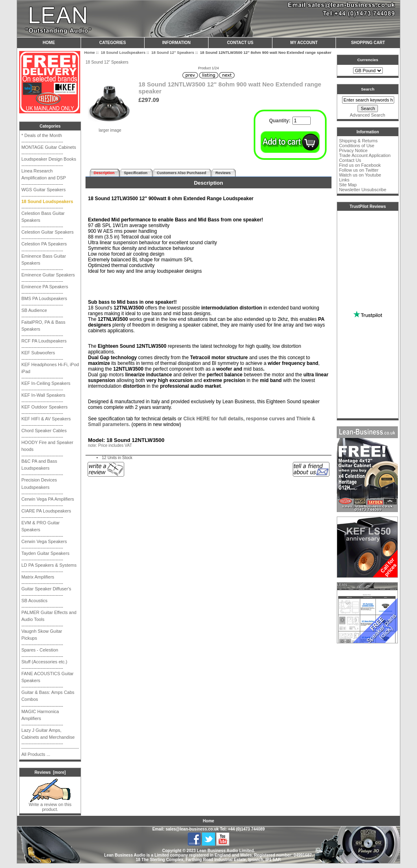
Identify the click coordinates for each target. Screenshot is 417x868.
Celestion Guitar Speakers (47, 232)
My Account (304, 43)
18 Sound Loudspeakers (123, 52)
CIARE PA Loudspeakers (46, 511)
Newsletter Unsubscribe (362, 190)
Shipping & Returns (358, 141)
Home (49, 43)
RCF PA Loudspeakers (44, 341)
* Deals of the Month (42, 135)
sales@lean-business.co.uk (192, 829)
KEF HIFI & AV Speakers (46, 419)
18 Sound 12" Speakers (172, 52)
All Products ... (36, 754)
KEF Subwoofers (38, 353)
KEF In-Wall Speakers (43, 395)
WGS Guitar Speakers (43, 190)
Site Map (348, 185)
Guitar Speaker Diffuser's (46, 589)
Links (344, 180)
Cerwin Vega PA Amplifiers (47, 499)
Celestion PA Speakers (44, 244)
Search (368, 89)
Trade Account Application (365, 155)
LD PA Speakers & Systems (49, 565)
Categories (113, 43)
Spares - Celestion (40, 650)
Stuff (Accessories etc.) (44, 662)
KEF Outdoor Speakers (44, 407)
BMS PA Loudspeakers (44, 298)
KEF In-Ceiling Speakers (46, 383)
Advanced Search (368, 115)
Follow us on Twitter (359, 170)
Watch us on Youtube (360, 175)
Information (176, 43)
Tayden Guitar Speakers (45, 553)
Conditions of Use (357, 146)
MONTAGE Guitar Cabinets (48, 147)
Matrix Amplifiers (38, 577)
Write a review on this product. (50, 805)
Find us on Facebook (360, 165)
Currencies (368, 60)
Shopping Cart (368, 43)
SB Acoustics (34, 601)
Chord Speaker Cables (44, 431)
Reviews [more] (50, 772)
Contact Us (240, 43)
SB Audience (34, 310)
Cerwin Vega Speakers (44, 541)
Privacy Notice (353, 150)
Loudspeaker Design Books (49, 159)
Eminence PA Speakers (45, 287)
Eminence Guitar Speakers (48, 275)
